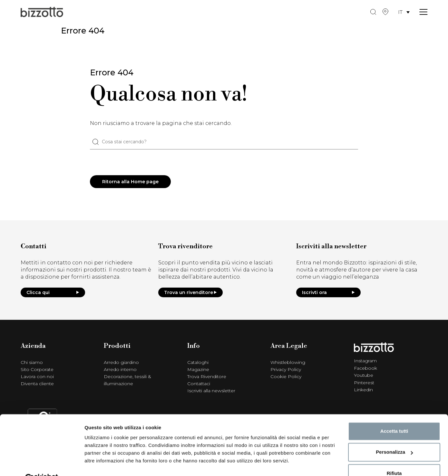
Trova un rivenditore (190, 293)
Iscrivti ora (328, 293)
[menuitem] (404, 13)
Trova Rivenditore (207, 377)
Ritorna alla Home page (131, 182)
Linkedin (363, 389)
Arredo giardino (121, 363)
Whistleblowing (288, 363)
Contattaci (199, 384)
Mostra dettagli (102, 463)
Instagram (365, 361)
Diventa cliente (37, 384)
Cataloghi (198, 363)
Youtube (364, 375)
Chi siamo (32, 363)
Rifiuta (394, 458)
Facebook (365, 368)
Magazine (198, 370)
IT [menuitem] (400, 13)
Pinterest (364, 382)
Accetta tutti (394, 416)
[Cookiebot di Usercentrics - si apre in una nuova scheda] (42, 463)
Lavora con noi (37, 377)
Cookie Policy (286, 377)
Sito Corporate (37, 370)
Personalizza (394, 437)
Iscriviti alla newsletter (211, 391)
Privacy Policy (286, 370)
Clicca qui (53, 293)
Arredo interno (120, 370)
